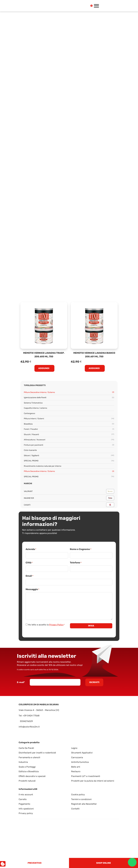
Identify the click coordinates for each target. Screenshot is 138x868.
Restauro (76, 771)
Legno (74, 748)
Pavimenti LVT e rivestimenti (86, 776)
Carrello (23, 799)
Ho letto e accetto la (46, 625)
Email (29, 576)
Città (29, 563)
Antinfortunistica (80, 762)
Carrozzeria (77, 757)
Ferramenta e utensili (29, 757)
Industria (23, 762)
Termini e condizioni (81, 799)
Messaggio (32, 589)
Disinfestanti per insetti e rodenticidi (37, 753)
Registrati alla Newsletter (84, 804)
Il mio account (26, 795)
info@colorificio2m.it (29, 727)
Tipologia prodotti (35, 385)
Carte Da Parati (26, 748)
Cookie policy (78, 795)
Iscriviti (94, 682)
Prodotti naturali (27, 781)
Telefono (76, 563)
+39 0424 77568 (31, 716)
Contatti (75, 809)
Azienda (31, 549)
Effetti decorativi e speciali (32, 776)
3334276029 (26, 721)
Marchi (28, 483)
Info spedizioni (26, 809)
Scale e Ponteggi (27, 767)
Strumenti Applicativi (82, 753)
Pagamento (24, 804)
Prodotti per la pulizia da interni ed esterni (93, 781)
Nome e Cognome (81, 549)
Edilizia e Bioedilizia (29, 771)
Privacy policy (26, 813)
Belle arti (76, 767)
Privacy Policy (56, 625)
